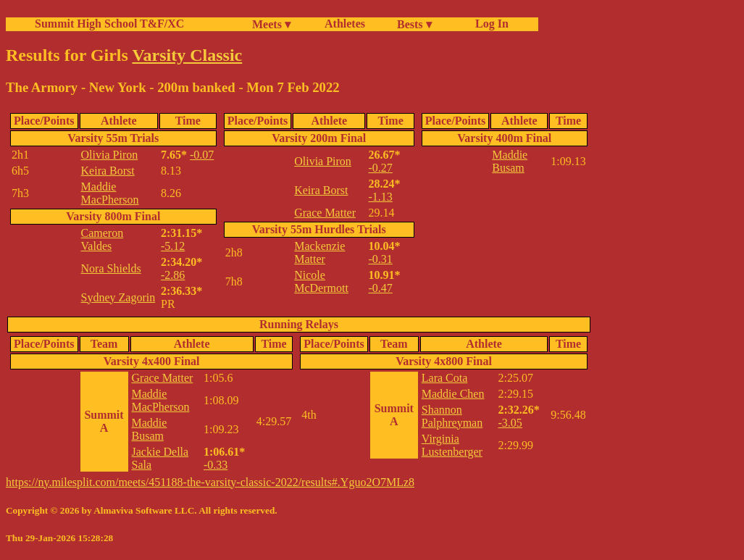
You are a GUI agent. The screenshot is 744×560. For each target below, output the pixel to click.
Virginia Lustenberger (452, 445)
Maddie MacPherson (110, 193)
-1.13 (380, 197)
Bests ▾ (414, 24)
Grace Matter (325, 213)
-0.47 (380, 288)
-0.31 (380, 259)
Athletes (345, 24)
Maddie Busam (510, 161)
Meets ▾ (271, 24)
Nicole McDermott (321, 281)
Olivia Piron (110, 155)
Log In (489, 24)
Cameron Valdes (103, 239)
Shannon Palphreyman (452, 416)
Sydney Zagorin (118, 297)
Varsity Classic (187, 55)
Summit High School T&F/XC (109, 24)
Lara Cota (445, 378)
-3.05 (510, 423)
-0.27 (380, 168)
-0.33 (216, 465)
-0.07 (202, 155)
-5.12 (173, 246)
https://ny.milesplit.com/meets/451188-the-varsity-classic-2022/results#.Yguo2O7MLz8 (210, 482)
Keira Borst (108, 171)
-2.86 (173, 275)
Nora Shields (111, 268)
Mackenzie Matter (319, 252)
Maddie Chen (453, 394)
